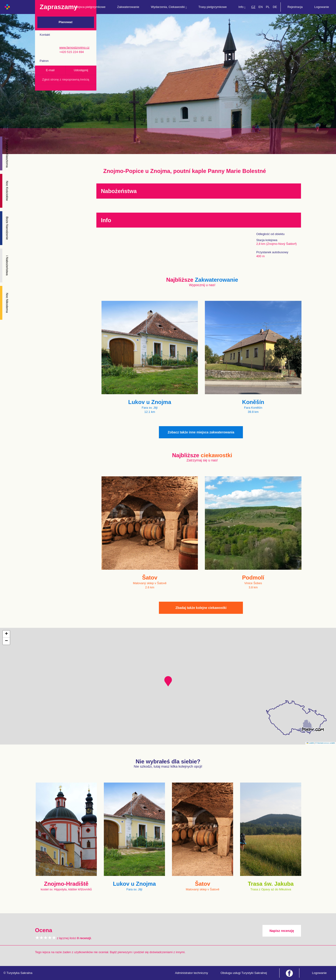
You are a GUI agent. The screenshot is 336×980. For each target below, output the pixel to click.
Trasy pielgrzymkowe (213, 7)
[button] (168, 681)
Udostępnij (81, 70)
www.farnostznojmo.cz (74, 47)
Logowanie (322, 7)
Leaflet (310, 743)
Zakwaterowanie (128, 7)
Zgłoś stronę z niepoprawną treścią (66, 79)
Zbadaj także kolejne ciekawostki (201, 608)
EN (261, 7)
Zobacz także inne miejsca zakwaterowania (201, 432)
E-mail (50, 70)
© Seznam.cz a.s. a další (325, 743)
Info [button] (242, 7)
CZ (253, 7)
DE (275, 7)
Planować (66, 22)
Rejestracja (295, 7)
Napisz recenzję (282, 931)
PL (268, 7)
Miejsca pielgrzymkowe (90, 7)
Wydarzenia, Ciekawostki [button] (169, 7)
